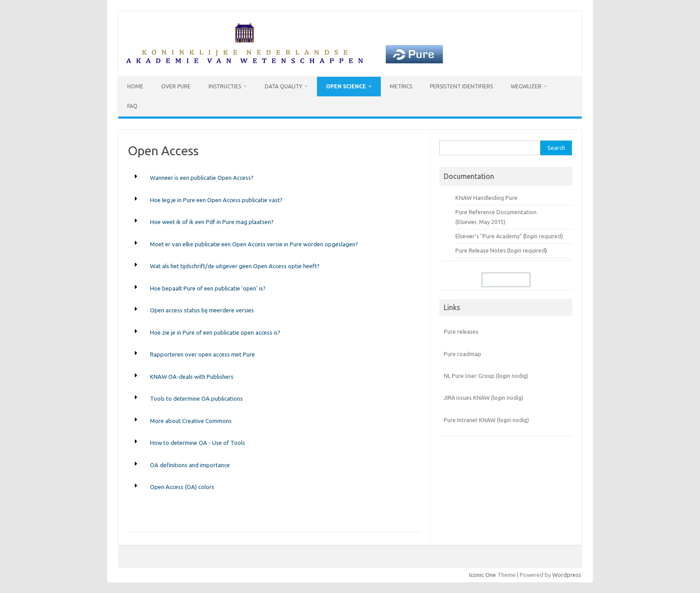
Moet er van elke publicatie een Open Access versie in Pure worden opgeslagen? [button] (254, 244)
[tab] (274, 178)
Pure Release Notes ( (482, 250)
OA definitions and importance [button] (190, 465)
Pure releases (461, 332)
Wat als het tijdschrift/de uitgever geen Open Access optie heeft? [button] (235, 266)
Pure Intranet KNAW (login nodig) (486, 420)
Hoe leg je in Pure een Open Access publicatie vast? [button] (216, 200)
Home (135, 86)
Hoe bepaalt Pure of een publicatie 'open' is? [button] (208, 288)
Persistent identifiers (461, 86)
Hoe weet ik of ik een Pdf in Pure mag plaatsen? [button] (212, 222)
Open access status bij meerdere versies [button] (202, 310)
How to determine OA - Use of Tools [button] (198, 443)
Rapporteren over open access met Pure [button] (202, 354)
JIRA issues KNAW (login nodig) (483, 398)
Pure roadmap (462, 354)
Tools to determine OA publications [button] (196, 398)
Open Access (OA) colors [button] (182, 487)
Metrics (401, 86)
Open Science (346, 86)
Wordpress (567, 575)
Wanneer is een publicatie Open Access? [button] (202, 178)
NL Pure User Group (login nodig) (486, 376)
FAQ (132, 106)
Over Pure (176, 86)
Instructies (225, 86)
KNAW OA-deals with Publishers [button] (192, 377)
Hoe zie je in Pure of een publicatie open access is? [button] (215, 332)
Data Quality (283, 86)
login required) (544, 236)
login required (527, 250)
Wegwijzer (526, 86)
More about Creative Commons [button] (191, 421)
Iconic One (483, 575)
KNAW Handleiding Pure (486, 198)
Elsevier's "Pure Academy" (489, 236)
